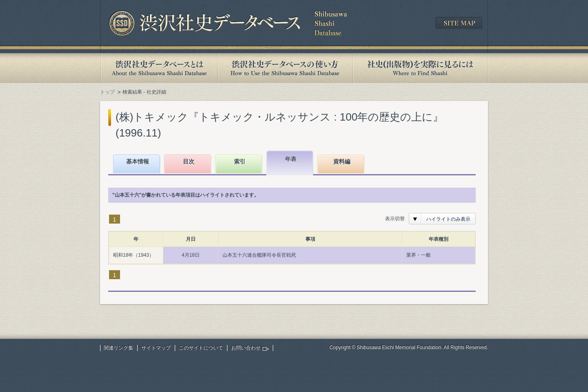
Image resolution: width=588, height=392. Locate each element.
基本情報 (138, 161)
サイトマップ (156, 348)
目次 (189, 161)
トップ (107, 92)
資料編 (342, 161)
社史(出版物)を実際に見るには (420, 68)
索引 (240, 161)
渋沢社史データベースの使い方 (285, 68)
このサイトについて (201, 348)
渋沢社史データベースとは (159, 68)
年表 (291, 159)
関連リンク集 (118, 348)
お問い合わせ (246, 348)
